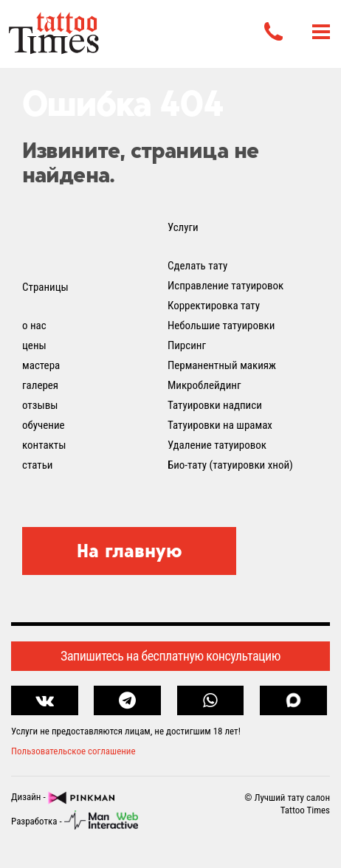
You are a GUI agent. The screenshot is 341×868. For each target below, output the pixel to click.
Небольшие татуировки (221, 325)
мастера (41, 365)
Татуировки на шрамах (220, 425)
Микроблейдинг (204, 385)
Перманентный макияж (222, 365)
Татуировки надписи (215, 405)
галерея (40, 385)
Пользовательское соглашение (73, 751)
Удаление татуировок (217, 445)
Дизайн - (63, 798)
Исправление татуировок (225, 286)
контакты (44, 445)
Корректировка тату (214, 306)
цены (34, 345)
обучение (44, 425)
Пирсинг (187, 345)
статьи (37, 465)
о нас (34, 325)
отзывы (40, 405)
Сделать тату (197, 266)
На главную (130, 551)
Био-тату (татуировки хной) (230, 465)
